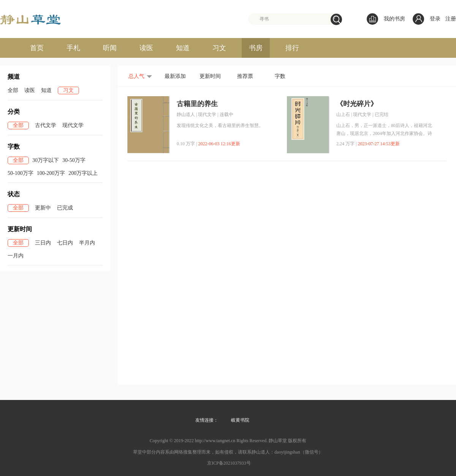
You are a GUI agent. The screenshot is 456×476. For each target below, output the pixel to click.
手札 (73, 48)
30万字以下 (46, 160)
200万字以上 (83, 173)
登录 (435, 19)
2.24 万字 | (346, 144)
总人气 (136, 76)
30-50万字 (74, 160)
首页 (37, 48)
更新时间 (210, 76)
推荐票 (245, 76)
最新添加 (175, 76)
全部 (13, 90)
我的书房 (386, 19)
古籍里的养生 (197, 104)
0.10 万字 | (187, 144)
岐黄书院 (240, 420)
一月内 (16, 256)
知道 (183, 48)
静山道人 (186, 114)
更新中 (43, 208)
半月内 (87, 243)
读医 (146, 48)
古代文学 (46, 125)
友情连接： (207, 420)
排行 (292, 48)
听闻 (110, 48)
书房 (256, 48)
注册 (451, 19)
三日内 (43, 243)
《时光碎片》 (357, 104)
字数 (280, 76)
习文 (219, 48)
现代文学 (73, 125)
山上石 (343, 114)
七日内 (65, 243)
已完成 (65, 208)
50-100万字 (21, 173)
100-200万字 (51, 173)
